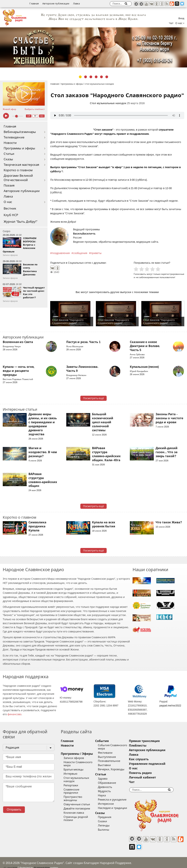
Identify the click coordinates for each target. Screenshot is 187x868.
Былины (108, 830)
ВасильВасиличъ (84, 234)
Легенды (108, 826)
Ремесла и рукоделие (117, 800)
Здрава (107, 779)
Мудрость (109, 791)
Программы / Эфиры (77, 754)
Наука (106, 795)
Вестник (10, 209)
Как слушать (148, 759)
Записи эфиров (74, 758)
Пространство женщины (80, 794)
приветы (96, 253)
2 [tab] (86, 77)
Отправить (14, 810)
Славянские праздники (79, 790)
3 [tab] (91, 77)
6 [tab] (107, 77)
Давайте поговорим (77, 802)
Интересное (110, 804)
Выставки (109, 765)
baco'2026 (10, 861)
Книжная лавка (74, 806)
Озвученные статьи (77, 798)
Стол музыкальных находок (108, 103)
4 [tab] (96, 77)
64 (35, 116)
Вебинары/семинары (20, 132)
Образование (111, 783)
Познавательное (114, 761)
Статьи (9, 154)
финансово (14, 714)
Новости (10, 143)
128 (29, 116)
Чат (171, 23)
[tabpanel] (93, 47)
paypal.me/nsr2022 (170, 706)
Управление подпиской (156, 764)
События (106, 741)
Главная (34, 4)
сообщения (80, 253)
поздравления (61, 253)
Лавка (77, 4)
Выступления (111, 757)
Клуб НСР (11, 215)
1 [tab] (80, 77)
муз (42, 116)
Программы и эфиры (19, 148)
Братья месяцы (74, 770)
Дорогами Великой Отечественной (18, 178)
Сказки (107, 821)
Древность (110, 787)
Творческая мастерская (21, 165)
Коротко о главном (18, 170)
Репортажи (71, 785)
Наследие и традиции (117, 808)
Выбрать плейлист (35, 109)
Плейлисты (147, 746)
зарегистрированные (173, 274)
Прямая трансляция (153, 741)
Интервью (70, 774)
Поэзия (9, 186)
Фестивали (110, 753)
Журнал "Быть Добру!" (21, 222)
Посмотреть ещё (94, 398)
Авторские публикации (56, 4)
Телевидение (14, 137)
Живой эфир (9, 109)
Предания (109, 817)
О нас (8, 202)
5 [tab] (101, 77)
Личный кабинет (151, 777)
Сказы (8, 159)
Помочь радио (149, 773)
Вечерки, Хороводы (116, 769)
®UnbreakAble (42, 861)
